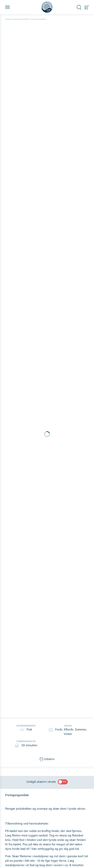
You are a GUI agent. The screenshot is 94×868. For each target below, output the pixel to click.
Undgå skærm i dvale (47, 782)
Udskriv (47, 759)
